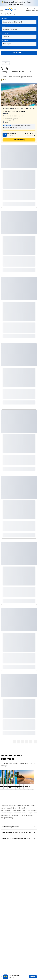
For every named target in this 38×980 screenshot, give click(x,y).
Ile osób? (5, 41)
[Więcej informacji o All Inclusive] (14, 120)
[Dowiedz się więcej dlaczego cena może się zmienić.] (35, 134)
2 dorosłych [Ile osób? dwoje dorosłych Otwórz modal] (7, 44)
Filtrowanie (19, 53)
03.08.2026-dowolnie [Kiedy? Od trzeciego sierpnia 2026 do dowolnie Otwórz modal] (10, 29)
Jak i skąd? (5, 33)
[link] (10, 9)
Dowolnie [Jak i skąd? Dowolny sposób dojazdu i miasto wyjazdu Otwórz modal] (6, 37)
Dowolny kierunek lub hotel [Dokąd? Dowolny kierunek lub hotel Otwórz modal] (12, 22)
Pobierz (33, 977)
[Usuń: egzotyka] (6, 63)
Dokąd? (4, 19)
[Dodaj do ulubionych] (34, 85)
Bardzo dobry (12, 134)
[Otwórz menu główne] (2, 9)
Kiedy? (4, 26)
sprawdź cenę (19, 140)
